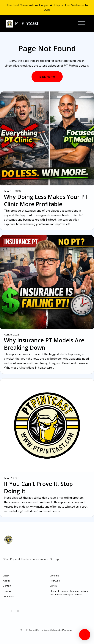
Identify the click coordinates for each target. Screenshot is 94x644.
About (6, 581)
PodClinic (55, 581)
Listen (6, 576)
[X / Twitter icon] (11, 611)
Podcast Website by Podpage (56, 630)
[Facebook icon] (18, 611)
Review (7, 591)
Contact (7, 586)
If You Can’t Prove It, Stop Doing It (38, 487)
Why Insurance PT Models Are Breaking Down (44, 344)
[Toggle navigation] (82, 24)
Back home (47, 77)
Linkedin (54, 576)
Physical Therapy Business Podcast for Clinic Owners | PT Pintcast (69, 593)
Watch (53, 586)
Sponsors (8, 596)
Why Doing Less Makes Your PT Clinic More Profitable (46, 200)
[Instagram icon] (5, 611)
